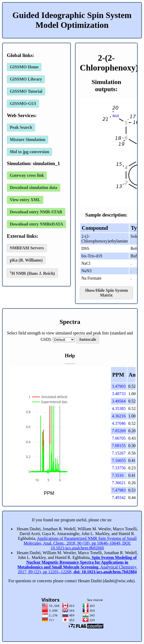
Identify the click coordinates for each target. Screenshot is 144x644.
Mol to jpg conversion (29, 152)
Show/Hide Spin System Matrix (106, 293)
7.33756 (119, 468)
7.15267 (119, 453)
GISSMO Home (24, 67)
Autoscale (88, 339)
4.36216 (119, 416)
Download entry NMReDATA (36, 224)
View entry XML (25, 200)
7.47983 (119, 490)
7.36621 (119, 483)
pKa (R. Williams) (26, 260)
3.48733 (119, 394)
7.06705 (119, 438)
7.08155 (119, 446)
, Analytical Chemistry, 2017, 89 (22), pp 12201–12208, (77, 565)
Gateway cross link (27, 175)
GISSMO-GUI (23, 103)
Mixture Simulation (27, 140)
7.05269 (119, 431)
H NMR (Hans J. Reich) (32, 273)
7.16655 (119, 460)
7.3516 (118, 475)
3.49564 (119, 401)
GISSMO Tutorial (26, 91)
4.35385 (119, 409)
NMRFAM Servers (27, 248)
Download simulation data (34, 188)
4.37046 (119, 423)
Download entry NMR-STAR (36, 212)
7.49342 (119, 498)
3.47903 (119, 386)
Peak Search (21, 127)
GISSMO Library (26, 79)
